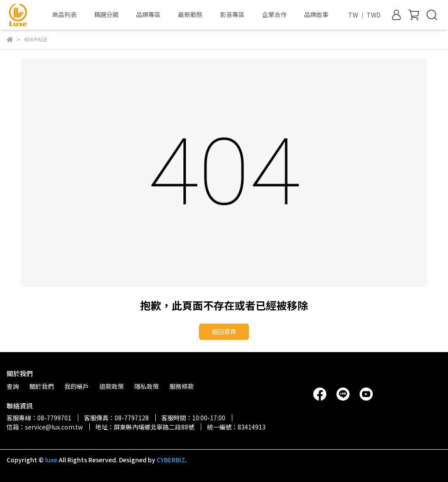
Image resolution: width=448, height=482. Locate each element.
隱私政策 (147, 386)
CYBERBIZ (171, 460)
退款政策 (112, 386)
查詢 (13, 386)
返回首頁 (224, 332)
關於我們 (42, 386)
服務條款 (182, 386)
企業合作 (274, 14)
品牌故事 (316, 14)
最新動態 (190, 14)
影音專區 (232, 14)
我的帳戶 (77, 386)
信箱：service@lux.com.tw (45, 427)
